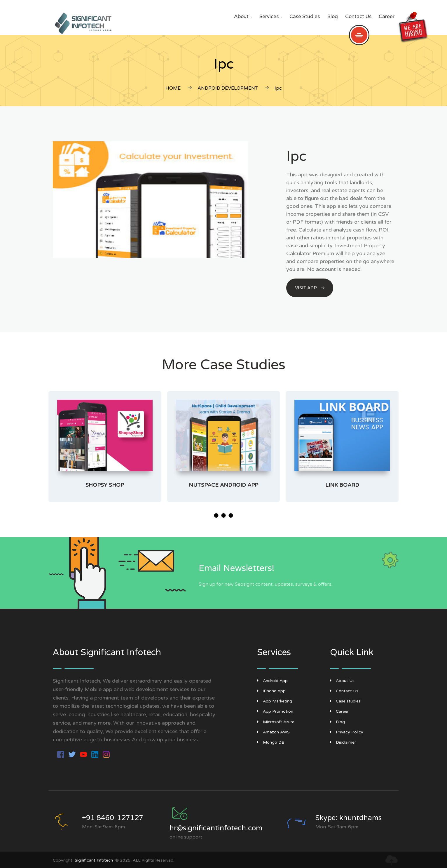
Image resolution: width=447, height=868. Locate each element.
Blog (332, 16)
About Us (342, 681)
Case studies (305, 16)
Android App (272, 681)
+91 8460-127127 (113, 818)
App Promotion (275, 711)
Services (271, 16)
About (243, 16)
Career (387, 16)
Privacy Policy (347, 732)
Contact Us (358, 16)
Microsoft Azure (276, 722)
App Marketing (275, 701)
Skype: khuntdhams (349, 818)
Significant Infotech (94, 860)
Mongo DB (271, 742)
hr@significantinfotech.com (216, 828)
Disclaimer (343, 742)
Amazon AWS (273, 732)
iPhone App (271, 691)
